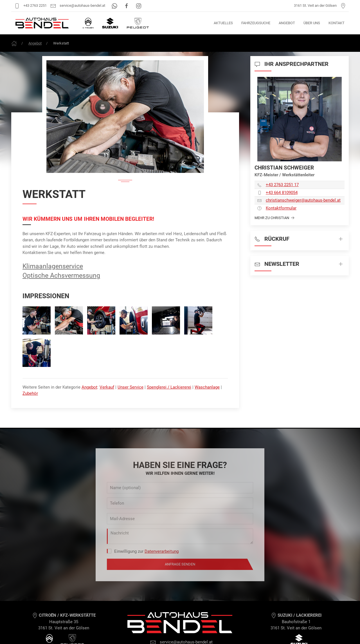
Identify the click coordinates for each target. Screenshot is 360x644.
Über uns (312, 23)
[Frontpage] (14, 43)
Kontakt (337, 23)
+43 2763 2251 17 (282, 185)
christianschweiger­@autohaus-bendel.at (303, 200)
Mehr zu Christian (275, 218)
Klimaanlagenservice (53, 266)
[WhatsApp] (115, 5)
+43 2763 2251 (30, 5)
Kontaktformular (281, 208)
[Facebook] (127, 5)
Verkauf (107, 387)
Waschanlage (207, 387)
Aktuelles (223, 23)
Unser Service (130, 387)
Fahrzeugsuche (256, 23)
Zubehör (30, 393)
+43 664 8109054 (282, 193)
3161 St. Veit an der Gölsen (320, 5)
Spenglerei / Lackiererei (169, 387)
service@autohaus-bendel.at (78, 5)
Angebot (287, 23)
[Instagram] (139, 5)
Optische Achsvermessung (61, 275)
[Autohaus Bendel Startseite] (42, 23)
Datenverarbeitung (162, 551)
